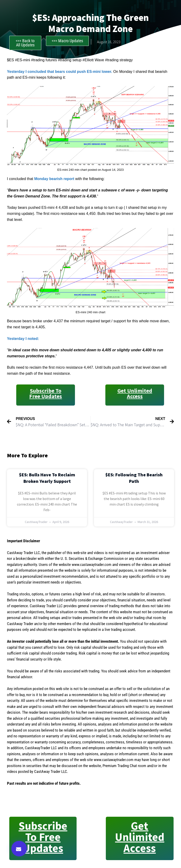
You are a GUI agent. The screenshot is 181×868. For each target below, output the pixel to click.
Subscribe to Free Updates (46, 393)
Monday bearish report (54, 179)
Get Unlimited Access (135, 393)
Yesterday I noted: (23, 339)
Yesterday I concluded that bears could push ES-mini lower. (60, 72)
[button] (19, 849)
